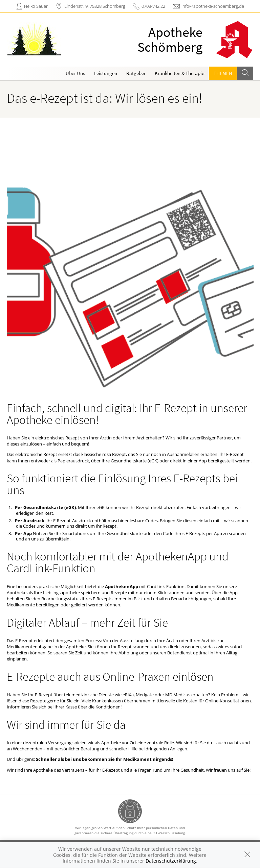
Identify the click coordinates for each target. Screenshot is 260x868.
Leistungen (106, 73)
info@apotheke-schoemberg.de (213, 6)
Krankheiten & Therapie (179, 73)
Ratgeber (136, 73)
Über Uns (75, 73)
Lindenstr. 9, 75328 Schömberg (95, 6)
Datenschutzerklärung (171, 861)
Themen (223, 73)
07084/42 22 (153, 6)
